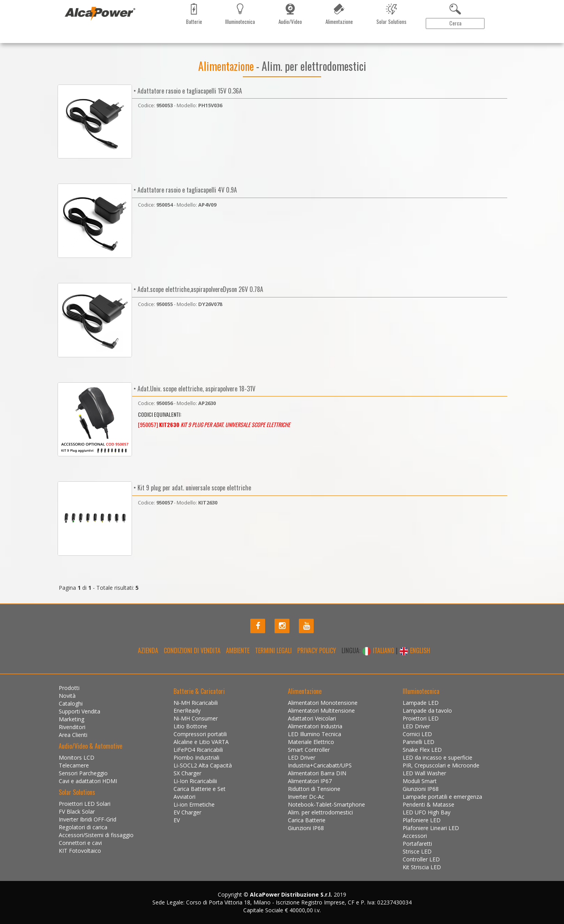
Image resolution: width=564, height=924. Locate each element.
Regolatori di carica (83, 827)
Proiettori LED (421, 718)
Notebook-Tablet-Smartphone (326, 804)
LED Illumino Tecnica (315, 734)
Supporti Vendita (80, 711)
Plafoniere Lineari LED (431, 828)
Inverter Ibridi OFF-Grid (88, 819)
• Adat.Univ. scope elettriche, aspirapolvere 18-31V (194, 389)
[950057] (214, 424)
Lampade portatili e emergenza (442, 797)
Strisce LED (417, 851)
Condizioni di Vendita (192, 650)
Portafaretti (417, 844)
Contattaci (218, 41)
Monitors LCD (77, 757)
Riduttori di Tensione (314, 789)
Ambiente (238, 650)
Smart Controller (309, 750)
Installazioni (252, 41)
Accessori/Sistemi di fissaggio (96, 835)
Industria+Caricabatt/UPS (320, 765)
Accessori (415, 836)
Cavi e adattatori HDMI (88, 781)
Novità (100, 41)
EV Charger (187, 812)
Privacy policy (317, 650)
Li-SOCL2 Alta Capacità (203, 765)
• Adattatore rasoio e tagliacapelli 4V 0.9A (184, 190)
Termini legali (273, 650)
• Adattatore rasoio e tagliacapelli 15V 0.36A (187, 91)
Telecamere (74, 765)
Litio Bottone (190, 726)
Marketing (155, 41)
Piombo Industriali (196, 757)
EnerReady (187, 711)
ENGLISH (415, 650)
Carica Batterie (307, 820)
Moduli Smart (420, 781)
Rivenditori (186, 41)
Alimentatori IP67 (310, 781)
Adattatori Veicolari (312, 718)
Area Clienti (480, 41)
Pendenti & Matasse (428, 804)
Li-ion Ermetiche (194, 804)
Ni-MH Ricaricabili (196, 703)
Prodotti (75, 41)
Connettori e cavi (80, 843)
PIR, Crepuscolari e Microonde (441, 765)
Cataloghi (125, 41)
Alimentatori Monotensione (323, 703)
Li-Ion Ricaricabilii (195, 781)
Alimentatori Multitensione (321, 711)
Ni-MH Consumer (196, 718)
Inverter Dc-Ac (306, 797)
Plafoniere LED (422, 820)
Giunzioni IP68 (306, 828)
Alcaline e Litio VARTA (201, 742)
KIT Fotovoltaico (80, 851)
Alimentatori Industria (315, 726)
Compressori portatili (200, 734)
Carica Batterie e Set (200, 789)
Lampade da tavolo (427, 711)
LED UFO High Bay (427, 812)
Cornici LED (417, 734)
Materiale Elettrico (311, 742)
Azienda (148, 650)
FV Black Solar (77, 811)
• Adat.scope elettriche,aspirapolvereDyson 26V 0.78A (198, 289)
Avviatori (184, 797)
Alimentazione (227, 66)
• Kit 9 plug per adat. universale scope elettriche (192, 488)
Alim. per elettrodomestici (320, 812)
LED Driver (302, 757)
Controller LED (421, 859)
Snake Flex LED (422, 750)
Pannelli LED (418, 742)
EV (177, 820)
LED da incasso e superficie (437, 757)
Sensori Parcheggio (83, 773)
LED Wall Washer (424, 773)
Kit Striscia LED (422, 867)
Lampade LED (421, 703)
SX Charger (187, 773)
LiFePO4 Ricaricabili (198, 750)
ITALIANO (379, 650)
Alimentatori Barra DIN (317, 773)
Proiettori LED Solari (85, 804)
